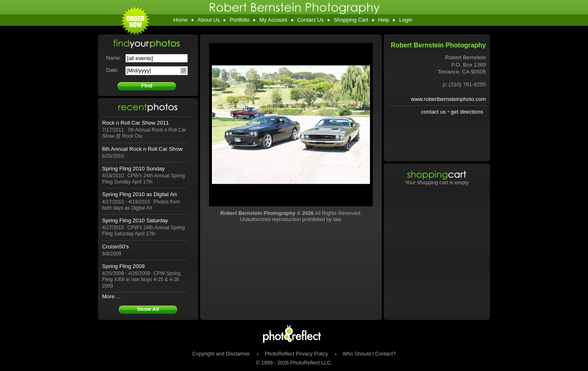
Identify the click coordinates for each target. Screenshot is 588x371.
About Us (209, 20)
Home (180, 20)
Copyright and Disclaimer (222, 354)
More (108, 296)
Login (405, 20)
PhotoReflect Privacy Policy (296, 354)
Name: (114, 58)
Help (384, 20)
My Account (273, 20)
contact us (433, 112)
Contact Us (311, 20)
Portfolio (239, 20)
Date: (112, 70)
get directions (467, 112)
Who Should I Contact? (369, 354)
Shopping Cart (351, 20)
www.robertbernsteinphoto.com (448, 99)
